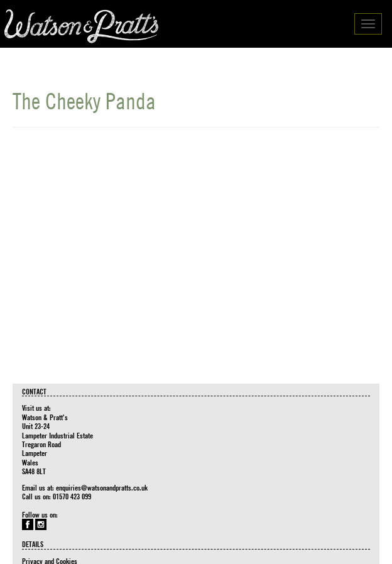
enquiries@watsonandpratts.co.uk (102, 487)
